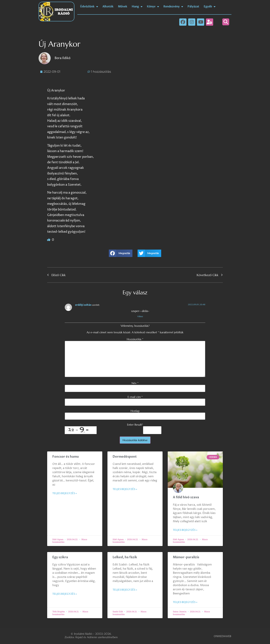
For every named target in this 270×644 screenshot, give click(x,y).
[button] (226, 22)
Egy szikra (60, 557)
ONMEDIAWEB (222, 636)
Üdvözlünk (89, 7)
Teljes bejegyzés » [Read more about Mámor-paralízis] (185, 602)
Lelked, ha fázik (125, 557)
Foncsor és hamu (66, 457)
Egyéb (210, 7)
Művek (123, 7)
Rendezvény (173, 7)
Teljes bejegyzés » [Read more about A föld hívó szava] (185, 530)
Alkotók (108, 7)
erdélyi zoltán (83, 305)
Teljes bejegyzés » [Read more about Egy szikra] (65, 594)
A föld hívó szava (186, 497)
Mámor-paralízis (186, 557)
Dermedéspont (125, 457)
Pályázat (193, 7)
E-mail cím (135, 397)
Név (135, 383)
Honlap (135, 411)
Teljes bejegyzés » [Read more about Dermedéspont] (125, 489)
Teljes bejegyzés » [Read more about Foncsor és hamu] (65, 493)
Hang (137, 7)
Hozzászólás (135, 339)
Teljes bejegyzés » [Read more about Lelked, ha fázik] (125, 590)
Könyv (153, 7)
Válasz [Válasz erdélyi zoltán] (140, 316)
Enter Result (135, 425)
